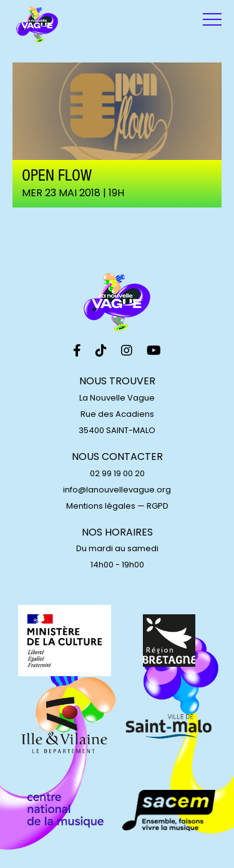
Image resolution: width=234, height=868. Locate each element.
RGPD (158, 506)
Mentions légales (101, 506)
